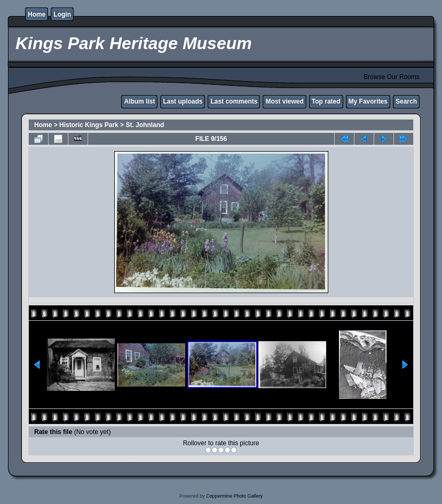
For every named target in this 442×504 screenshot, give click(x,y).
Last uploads (183, 101)
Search (406, 101)
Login (62, 14)
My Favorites (368, 101)
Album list (139, 101)
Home (37, 14)
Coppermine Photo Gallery (234, 496)
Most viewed (284, 101)
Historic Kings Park (89, 125)
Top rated (326, 101)
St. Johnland (145, 125)
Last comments (234, 101)
